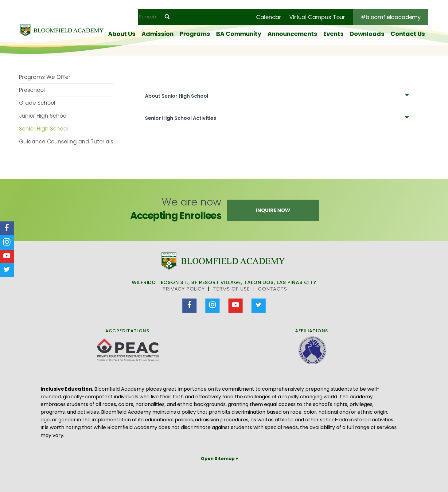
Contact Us (408, 34)
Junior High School (43, 116)
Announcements (292, 34)
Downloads (367, 34)
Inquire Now (273, 210)
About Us (122, 34)
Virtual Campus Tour (317, 17)
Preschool (32, 90)
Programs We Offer (45, 77)
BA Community (239, 34)
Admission (158, 34)
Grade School (37, 103)
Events (333, 34)
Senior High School (43, 129)
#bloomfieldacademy (391, 17)
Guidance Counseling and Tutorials (66, 142)
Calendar (269, 17)
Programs (195, 34)
